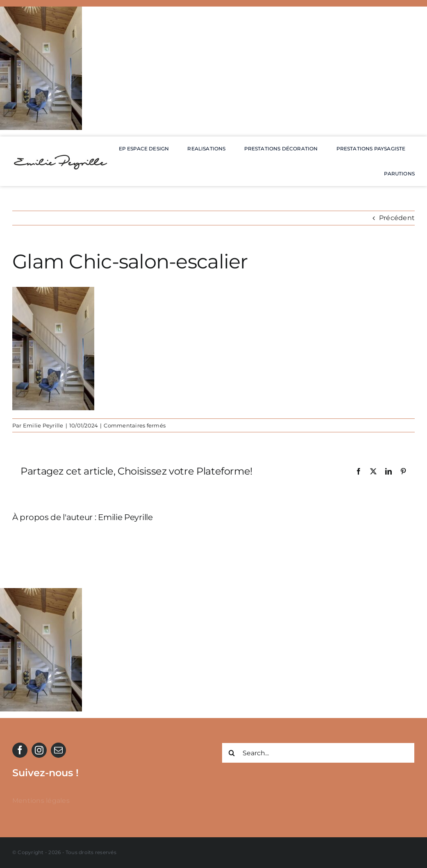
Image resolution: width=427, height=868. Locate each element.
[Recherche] (232, 753)
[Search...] (318, 753)
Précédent (397, 218)
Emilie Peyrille (43, 425)
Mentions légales (41, 801)
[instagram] (39, 750)
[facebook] (20, 750)
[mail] (58, 750)
